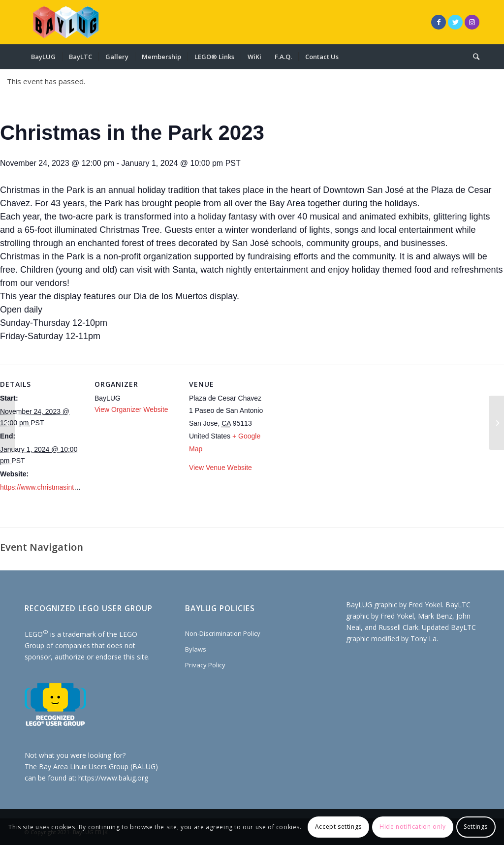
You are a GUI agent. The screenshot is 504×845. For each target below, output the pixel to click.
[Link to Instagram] (472, 22)
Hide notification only (412, 827)
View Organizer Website (131, 409)
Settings (476, 827)
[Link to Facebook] (439, 22)
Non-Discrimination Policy (223, 633)
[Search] (473, 57)
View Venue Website (220, 468)
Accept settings (338, 827)
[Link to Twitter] (455, 22)
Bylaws (196, 649)
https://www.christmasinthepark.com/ (56, 487)
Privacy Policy (205, 665)
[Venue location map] (335, 432)
